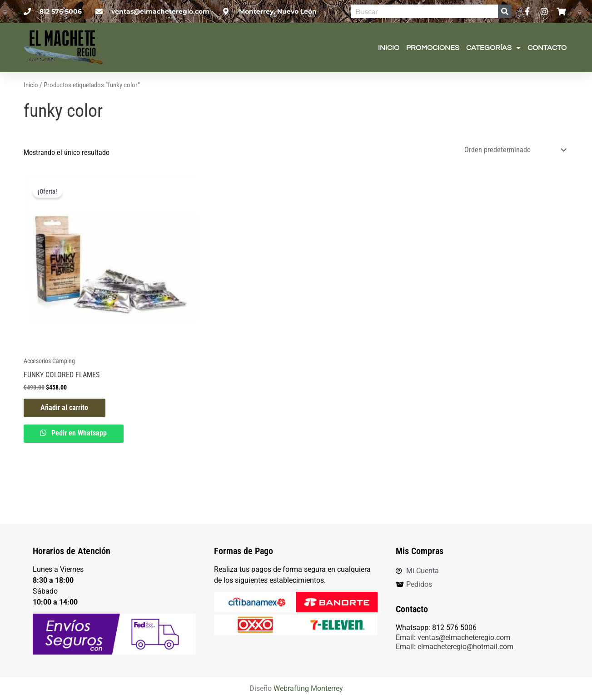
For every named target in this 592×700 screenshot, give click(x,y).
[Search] (505, 11)
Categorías (493, 48)
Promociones (433, 48)
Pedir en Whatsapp (80, 456)
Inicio (389, 48)
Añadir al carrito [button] (66, 430)
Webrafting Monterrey (308, 689)
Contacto (547, 48)
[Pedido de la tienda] (514, 172)
